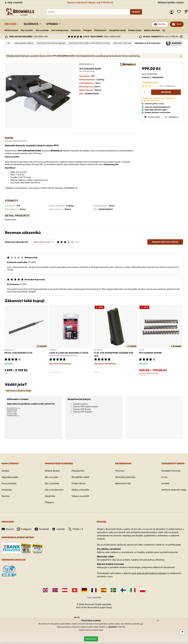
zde (142, 624)
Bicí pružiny (143, 375)
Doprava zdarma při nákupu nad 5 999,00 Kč (90, 2)
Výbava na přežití (80, 496)
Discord (8, 529)
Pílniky (6, 373)
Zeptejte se (172, 117)
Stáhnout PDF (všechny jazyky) (85, 407)
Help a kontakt (14, 2)
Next (186, 326)
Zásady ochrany (85, 630)
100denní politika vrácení (171, 2)
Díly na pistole (42, 30)
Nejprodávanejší (10, 477)
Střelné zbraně (11, 30)
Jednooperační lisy (55, 372)
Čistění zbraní (135, 30)
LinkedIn (58, 529)
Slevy (179, 24)
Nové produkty (9, 483)
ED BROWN (98, 350)
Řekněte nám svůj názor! (165, 242)
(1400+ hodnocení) (102, 37)
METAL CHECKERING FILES (18, 353)
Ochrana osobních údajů (174, 490)
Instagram (24, 529)
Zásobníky (76, 30)
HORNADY (53, 350)
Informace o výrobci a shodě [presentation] (18, 391)
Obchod (10, 24)
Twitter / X (76, 529)
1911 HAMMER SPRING (150, 353)
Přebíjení (87, 30)
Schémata (31, 24)
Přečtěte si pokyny (80, 404)
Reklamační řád (123, 483)
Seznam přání (180, 12)
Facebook (42, 529)
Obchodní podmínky (125, 477)
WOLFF (142, 350)
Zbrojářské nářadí (117, 30)
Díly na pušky (27, 30)
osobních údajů (97, 630)
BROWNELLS (87, 64)
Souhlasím (91, 639)
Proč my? (120, 471)
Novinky (6, 496)
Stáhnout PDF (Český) (82, 409)
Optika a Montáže (152, 30)
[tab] (18, 391)
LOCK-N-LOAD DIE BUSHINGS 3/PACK (69, 353)
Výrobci (52, 24)
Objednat (166, 92)
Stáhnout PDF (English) (82, 412)
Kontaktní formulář (171, 471)
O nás (164, 477)
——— (164, 30)
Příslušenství (100, 30)
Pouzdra (97, 372)
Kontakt (165, 483)
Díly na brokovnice (60, 30)
